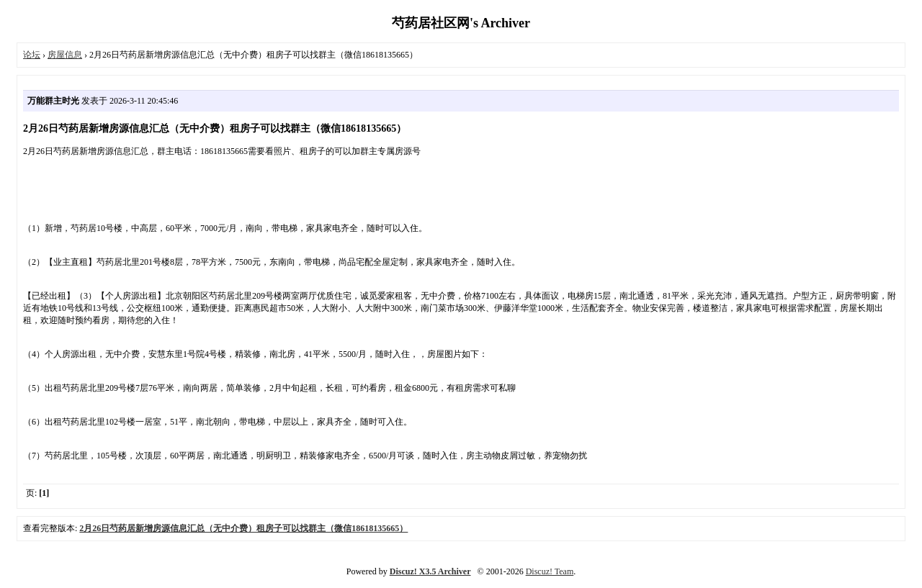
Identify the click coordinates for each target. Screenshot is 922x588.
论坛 (32, 55)
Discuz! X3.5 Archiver (430, 571)
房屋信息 (65, 55)
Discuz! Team (550, 571)
